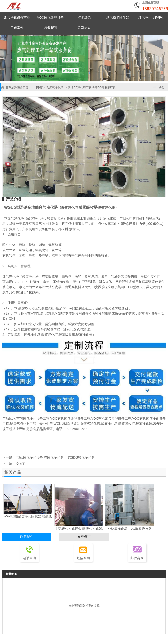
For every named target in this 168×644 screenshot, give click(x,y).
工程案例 (17, 28)
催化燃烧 (84, 18)
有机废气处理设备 (70, 418)
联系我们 (27, 535)
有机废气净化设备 (152, 418)
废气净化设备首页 (17, 18)
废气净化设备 (33, 418)
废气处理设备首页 (17, 88)
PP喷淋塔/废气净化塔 (48, 88)
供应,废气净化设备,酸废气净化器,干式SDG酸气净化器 (55, 457)
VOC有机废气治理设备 (108, 418)
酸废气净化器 (20, 424)
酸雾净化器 (107, 208)
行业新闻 (51, 28)
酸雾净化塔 (70, 208)
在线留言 (84, 535)
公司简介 (84, 28)
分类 (162, 88)
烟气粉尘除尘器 (118, 18)
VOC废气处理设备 (51, 18)
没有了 (20, 462)
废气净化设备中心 (151, 18)
